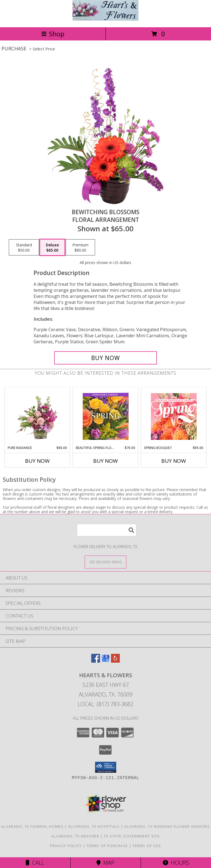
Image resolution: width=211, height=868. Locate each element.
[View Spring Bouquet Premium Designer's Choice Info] (174, 416)
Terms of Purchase (107, 846)
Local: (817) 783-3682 (105, 704)
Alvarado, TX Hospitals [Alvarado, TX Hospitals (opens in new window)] (94, 826)
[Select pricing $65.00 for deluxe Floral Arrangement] (52, 247)
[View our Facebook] (96, 661)
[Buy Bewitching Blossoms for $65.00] (105, 358)
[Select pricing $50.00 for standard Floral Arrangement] (24, 247)
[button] (106, 767)
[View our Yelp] (115, 661)
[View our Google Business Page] (105, 661)
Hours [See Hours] (176, 863)
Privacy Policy (66, 846)
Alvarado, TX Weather (75, 836)
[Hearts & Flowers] (105, 19)
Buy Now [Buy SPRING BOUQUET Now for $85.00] (174, 461)
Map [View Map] (105, 863)
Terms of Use (147, 846)
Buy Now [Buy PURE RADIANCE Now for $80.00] (37, 461)
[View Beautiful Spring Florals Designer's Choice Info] (106, 416)
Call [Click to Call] (35, 863)
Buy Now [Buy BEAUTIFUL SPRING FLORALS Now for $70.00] (105, 461)
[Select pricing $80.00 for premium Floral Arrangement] (80, 247)
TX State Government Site (132, 836)
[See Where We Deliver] (105, 562)
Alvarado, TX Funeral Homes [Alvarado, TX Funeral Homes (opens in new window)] (32, 826)
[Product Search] (107, 530)
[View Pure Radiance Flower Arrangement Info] (38, 416)
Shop (53, 34)
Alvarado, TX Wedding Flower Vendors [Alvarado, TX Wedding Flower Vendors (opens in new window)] (167, 826)
